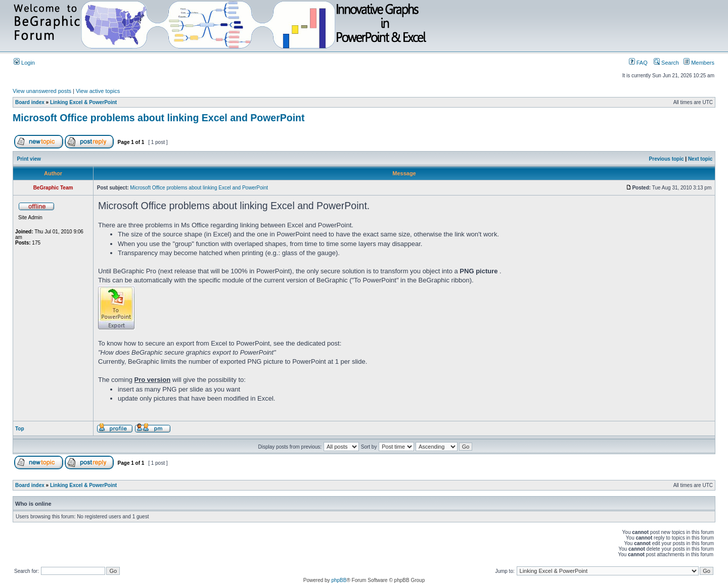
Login (24, 63)
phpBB (339, 580)
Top (20, 429)
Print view (29, 159)
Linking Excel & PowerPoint (83, 102)
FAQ (638, 63)
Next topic (700, 159)
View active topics (98, 91)
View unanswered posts (42, 91)
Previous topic (667, 159)
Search (666, 63)
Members (699, 63)
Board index (30, 102)
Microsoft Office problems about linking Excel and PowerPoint (159, 118)
